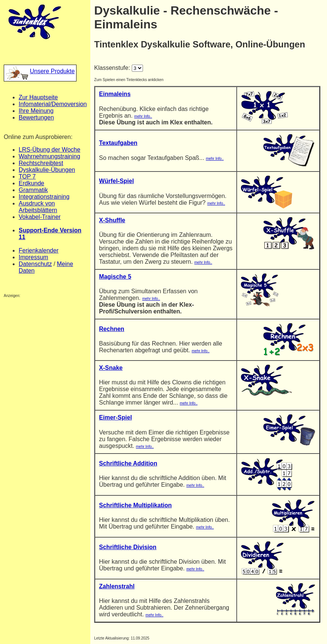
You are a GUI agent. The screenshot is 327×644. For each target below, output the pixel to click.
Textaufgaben (118, 143)
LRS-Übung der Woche (49, 150)
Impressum (33, 257)
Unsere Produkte (40, 71)
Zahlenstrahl (117, 586)
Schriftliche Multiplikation (135, 505)
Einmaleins (115, 94)
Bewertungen (36, 117)
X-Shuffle (112, 220)
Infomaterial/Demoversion (53, 104)
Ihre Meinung (36, 111)
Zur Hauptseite (38, 97)
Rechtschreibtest (41, 163)
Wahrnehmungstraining (49, 156)
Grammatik (33, 190)
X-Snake (111, 368)
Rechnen (112, 329)
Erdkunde (32, 183)
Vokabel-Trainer (40, 217)
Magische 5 (115, 277)
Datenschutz (35, 264)
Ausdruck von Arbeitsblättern (38, 207)
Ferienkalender (39, 250)
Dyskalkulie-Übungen (47, 170)
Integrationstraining (44, 197)
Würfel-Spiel (116, 181)
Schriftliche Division (128, 547)
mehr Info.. (143, 116)
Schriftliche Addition (128, 463)
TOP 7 (27, 177)
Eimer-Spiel (115, 417)
